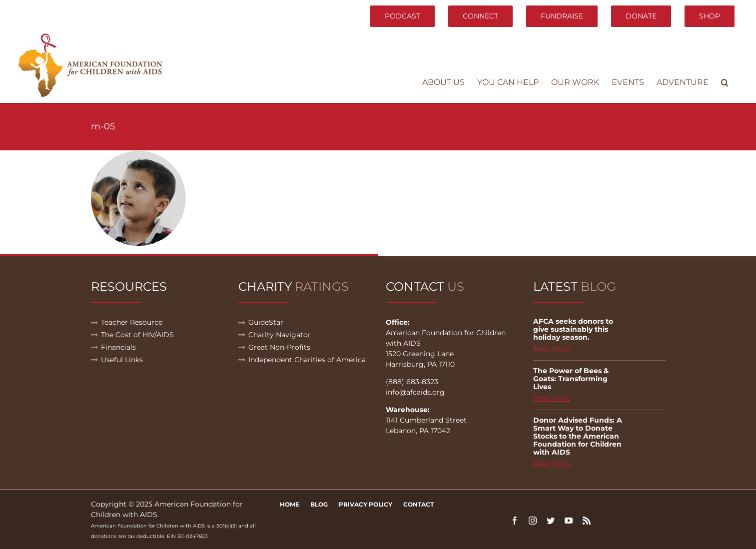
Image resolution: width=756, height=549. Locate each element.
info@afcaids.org (415, 392)
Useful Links (122, 360)
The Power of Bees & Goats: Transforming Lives (571, 379)
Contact (418, 504)
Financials (118, 347)
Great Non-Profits (279, 347)
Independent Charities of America (307, 360)
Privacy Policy (366, 504)
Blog (319, 504)
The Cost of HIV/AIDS (137, 335)
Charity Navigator (280, 335)
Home (290, 504)
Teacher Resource (132, 322)
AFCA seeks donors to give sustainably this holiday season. (573, 329)
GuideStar (266, 322)
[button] (725, 82)
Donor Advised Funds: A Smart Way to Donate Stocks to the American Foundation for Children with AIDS (578, 436)
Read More (552, 349)
